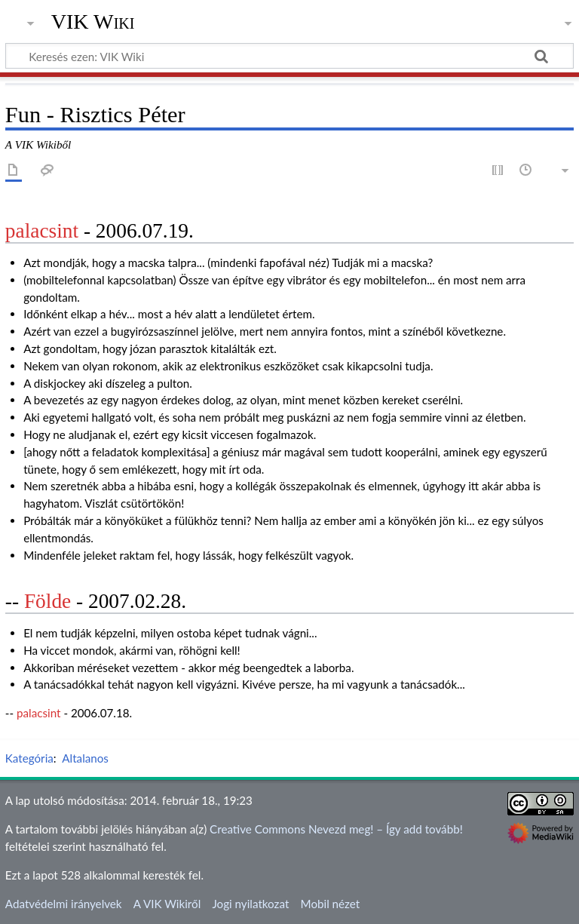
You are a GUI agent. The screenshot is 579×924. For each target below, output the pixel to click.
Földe (47, 601)
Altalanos (85, 758)
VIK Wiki (93, 22)
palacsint (42, 231)
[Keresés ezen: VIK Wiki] (289, 56)
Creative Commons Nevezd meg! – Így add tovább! (336, 829)
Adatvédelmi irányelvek (64, 904)
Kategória (29, 758)
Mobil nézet (331, 904)
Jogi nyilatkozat (250, 904)
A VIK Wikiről (167, 904)
